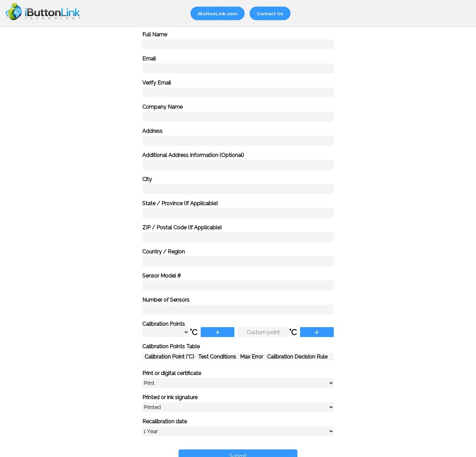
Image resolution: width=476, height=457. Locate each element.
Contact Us (270, 14)
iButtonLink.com (218, 14)
